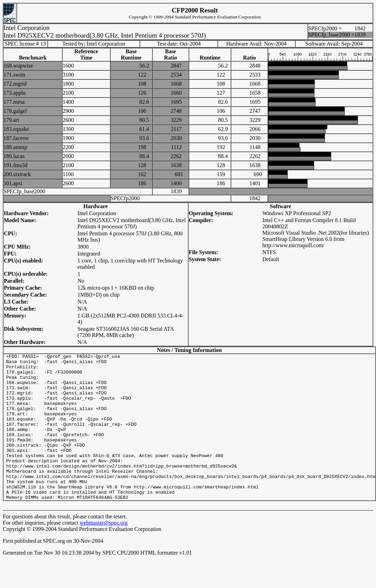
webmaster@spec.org (104, 552)
